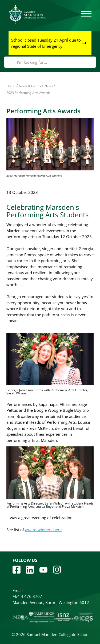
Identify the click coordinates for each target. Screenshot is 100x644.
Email (18, 590)
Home (11, 86)
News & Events (30, 86)
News (49, 86)
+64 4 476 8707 (27, 596)
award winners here (43, 530)
